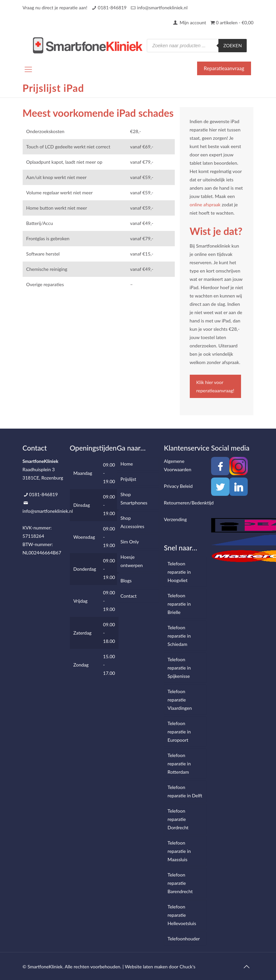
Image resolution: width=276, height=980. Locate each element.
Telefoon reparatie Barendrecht (180, 883)
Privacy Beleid (178, 486)
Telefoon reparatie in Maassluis (179, 851)
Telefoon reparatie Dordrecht (178, 819)
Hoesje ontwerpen (132, 561)
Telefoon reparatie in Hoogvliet (179, 572)
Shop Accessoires (132, 522)
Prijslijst (128, 479)
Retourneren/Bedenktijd (189, 503)
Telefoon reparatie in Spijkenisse (179, 668)
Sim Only (130, 542)
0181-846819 (112, 7)
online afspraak (205, 204)
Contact (129, 596)
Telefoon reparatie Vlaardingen (180, 700)
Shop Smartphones (134, 498)
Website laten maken (146, 967)
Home (127, 464)
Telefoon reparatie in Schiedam (179, 636)
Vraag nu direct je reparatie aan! (55, 7)
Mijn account (189, 22)
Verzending (175, 519)
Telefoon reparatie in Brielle (179, 604)
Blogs (126, 581)
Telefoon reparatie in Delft (185, 791)
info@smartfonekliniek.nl (162, 7)
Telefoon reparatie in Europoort (179, 732)
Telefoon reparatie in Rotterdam (179, 764)
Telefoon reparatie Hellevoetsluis (182, 915)
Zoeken (233, 45)
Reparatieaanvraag (224, 68)
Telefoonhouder (184, 939)
